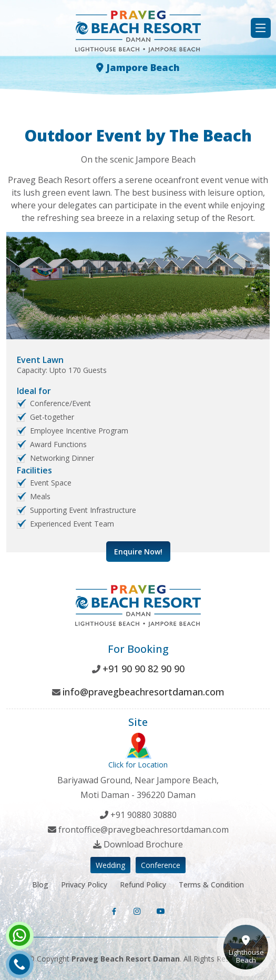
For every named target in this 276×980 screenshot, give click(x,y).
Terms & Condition (211, 885)
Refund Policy (143, 885)
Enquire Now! (138, 552)
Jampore (138, 67)
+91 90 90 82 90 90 (144, 669)
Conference (161, 865)
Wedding (110, 865)
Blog (40, 885)
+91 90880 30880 (144, 815)
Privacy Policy (84, 885)
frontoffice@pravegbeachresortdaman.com (144, 830)
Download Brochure (143, 844)
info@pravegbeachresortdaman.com (144, 692)
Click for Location (138, 751)
